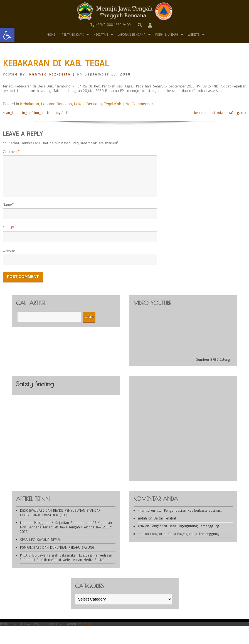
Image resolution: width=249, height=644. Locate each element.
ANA (141, 533)
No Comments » (140, 104)
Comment (10, 152)
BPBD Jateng (220, 366)
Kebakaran (29, 104)
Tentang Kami (73, 35)
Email (8, 235)
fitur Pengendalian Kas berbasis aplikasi (189, 517)
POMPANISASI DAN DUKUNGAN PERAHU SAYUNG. (58, 554)
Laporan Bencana (132, 35)
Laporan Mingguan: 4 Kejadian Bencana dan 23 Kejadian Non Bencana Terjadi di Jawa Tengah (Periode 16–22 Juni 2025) (66, 534)
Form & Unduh (167, 35)
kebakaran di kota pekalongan (219, 113)
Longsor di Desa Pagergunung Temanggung (185, 533)
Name (7, 211)
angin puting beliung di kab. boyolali (37, 113)
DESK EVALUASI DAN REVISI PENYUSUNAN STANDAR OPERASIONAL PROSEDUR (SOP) (60, 519)
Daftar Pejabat (165, 525)
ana (141, 541)
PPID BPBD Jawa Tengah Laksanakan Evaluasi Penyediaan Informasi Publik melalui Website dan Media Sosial (66, 564)
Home (51, 35)
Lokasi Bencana (88, 104)
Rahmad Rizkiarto (50, 74)
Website (9, 258)
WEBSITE (194, 35)
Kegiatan (101, 35)
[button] (7, 35)
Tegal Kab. (113, 104)
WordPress (90, 631)
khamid (144, 517)
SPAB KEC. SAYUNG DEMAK (41, 547)
